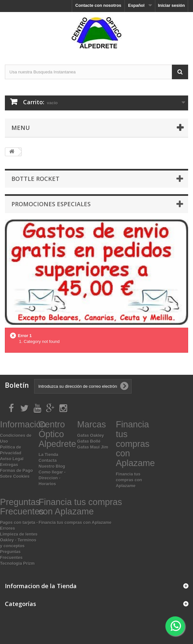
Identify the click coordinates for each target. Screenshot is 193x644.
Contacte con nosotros (98, 5)
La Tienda (48, 455)
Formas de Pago (16, 470)
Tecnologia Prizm (17, 563)
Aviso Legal (12, 459)
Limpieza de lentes (19, 534)
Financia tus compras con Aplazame (129, 480)
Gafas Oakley (91, 435)
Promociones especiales (51, 204)
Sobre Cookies (15, 476)
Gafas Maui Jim (93, 447)
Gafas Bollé (89, 441)
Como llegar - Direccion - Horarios (52, 478)
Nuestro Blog (52, 466)
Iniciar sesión (171, 5)
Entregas (9, 465)
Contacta (48, 460)
